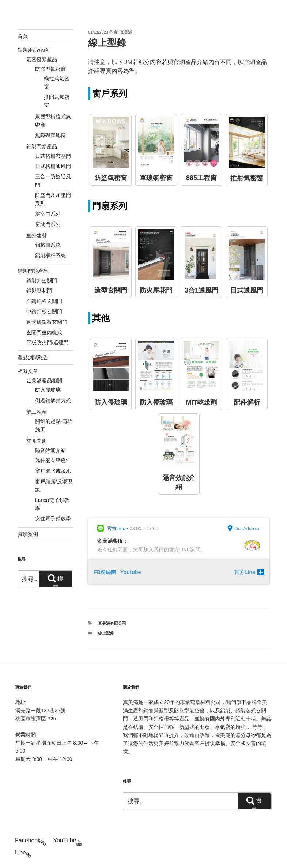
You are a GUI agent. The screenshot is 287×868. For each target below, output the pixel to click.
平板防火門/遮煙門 (48, 343)
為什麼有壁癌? (52, 461)
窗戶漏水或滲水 (53, 471)
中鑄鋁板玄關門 (44, 312)
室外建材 (37, 235)
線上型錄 (106, 633)
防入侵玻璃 (48, 390)
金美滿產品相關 (44, 380)
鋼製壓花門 (39, 291)
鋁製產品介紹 (33, 50)
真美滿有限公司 (112, 623)
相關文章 (28, 371)
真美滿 (126, 32)
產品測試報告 (33, 357)
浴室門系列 (48, 214)
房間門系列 (48, 224)
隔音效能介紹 (50, 450)
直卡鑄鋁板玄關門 (47, 322)
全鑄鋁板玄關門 (44, 301)
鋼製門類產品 (33, 271)
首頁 (23, 36)
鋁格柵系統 (48, 245)
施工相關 (37, 412)
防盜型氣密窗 (50, 69)
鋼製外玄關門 (42, 280)
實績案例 (28, 534)
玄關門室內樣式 (44, 332)
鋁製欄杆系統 (50, 256)
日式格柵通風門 (53, 166)
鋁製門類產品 (42, 146)
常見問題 (37, 441)
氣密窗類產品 (42, 59)
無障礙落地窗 (50, 135)
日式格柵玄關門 (53, 156)
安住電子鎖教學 (53, 518)
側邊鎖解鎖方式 (53, 401)
